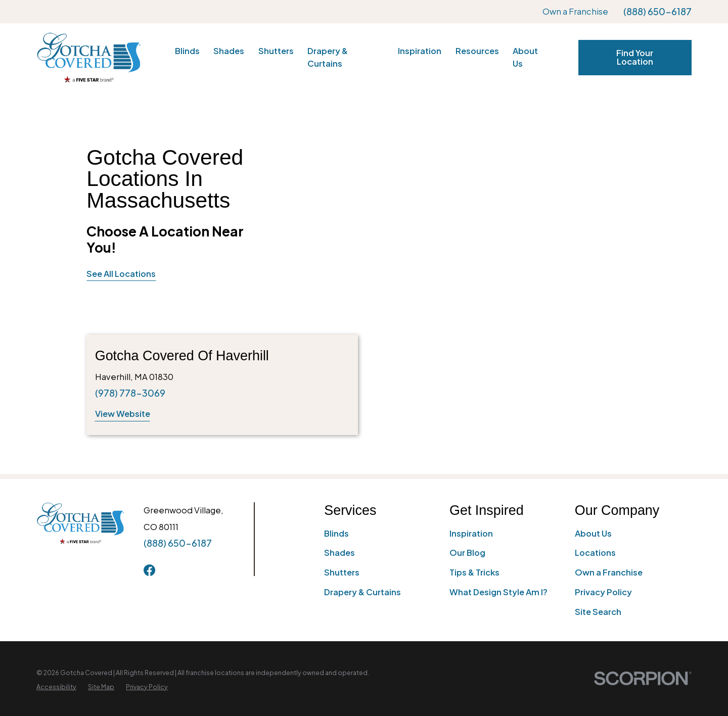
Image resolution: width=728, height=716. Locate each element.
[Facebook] (149, 570)
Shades (339, 553)
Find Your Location (635, 57)
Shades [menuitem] (229, 51)
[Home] (89, 57)
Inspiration (471, 533)
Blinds (336, 533)
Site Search (598, 612)
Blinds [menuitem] (187, 51)
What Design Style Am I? (498, 592)
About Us (593, 533)
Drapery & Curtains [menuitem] (328, 57)
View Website (123, 414)
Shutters (342, 572)
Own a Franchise (575, 11)
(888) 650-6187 (657, 12)
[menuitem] (56, 687)
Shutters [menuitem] (276, 51)
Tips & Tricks (474, 572)
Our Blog (467, 553)
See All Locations (121, 274)
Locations (595, 553)
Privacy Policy (603, 592)
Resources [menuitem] (477, 51)
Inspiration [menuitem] (420, 51)
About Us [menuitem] (525, 57)
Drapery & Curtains (362, 592)
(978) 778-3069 (130, 393)
